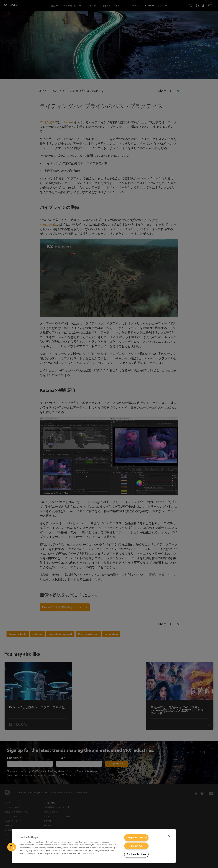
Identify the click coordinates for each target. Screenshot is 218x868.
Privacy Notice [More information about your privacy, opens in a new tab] (88, 853)
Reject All (136, 846)
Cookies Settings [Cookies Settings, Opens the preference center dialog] (136, 854)
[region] (94, 846)
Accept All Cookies (136, 838)
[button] (12, 847)
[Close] (169, 836)
